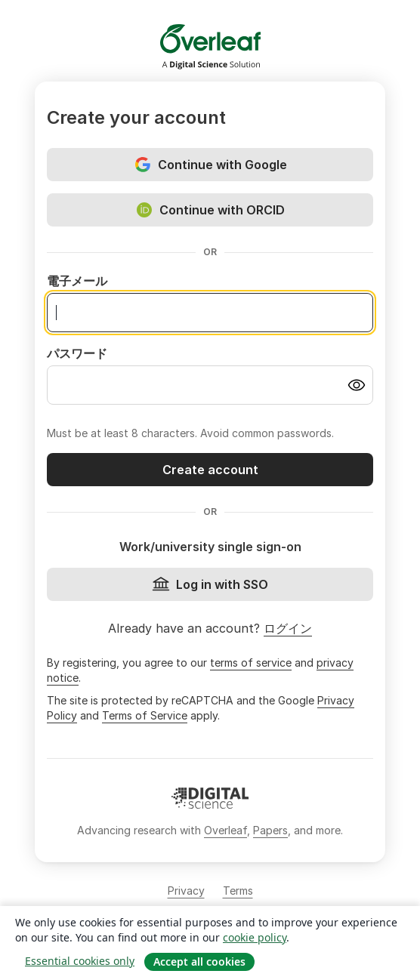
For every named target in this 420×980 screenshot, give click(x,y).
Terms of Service (145, 715)
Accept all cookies (199, 962)
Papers (270, 830)
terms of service (251, 663)
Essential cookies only (80, 961)
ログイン (288, 628)
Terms (238, 891)
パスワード (77, 353)
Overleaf (225, 830)
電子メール (77, 281)
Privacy (186, 891)
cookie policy (255, 937)
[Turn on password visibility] (357, 385)
